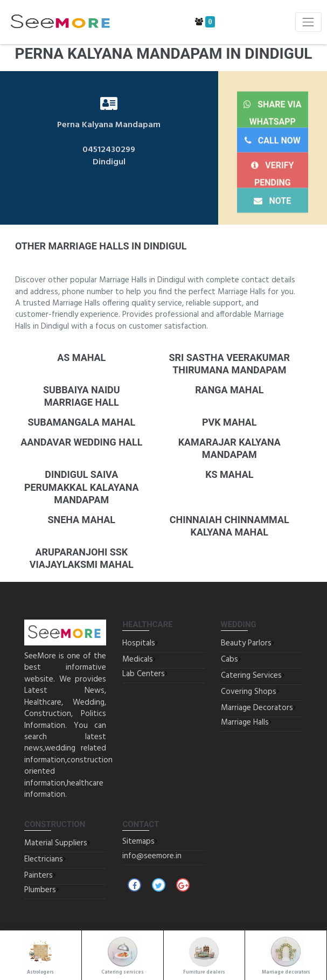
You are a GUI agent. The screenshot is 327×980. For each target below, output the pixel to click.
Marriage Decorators (257, 708)
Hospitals (139, 643)
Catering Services (251, 676)
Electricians (44, 859)
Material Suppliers (56, 843)
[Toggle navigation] (308, 22)
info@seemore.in (152, 856)
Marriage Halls (245, 722)
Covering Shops (249, 692)
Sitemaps (138, 842)
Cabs (229, 659)
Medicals (138, 659)
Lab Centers (144, 674)
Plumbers (40, 890)
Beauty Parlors (246, 643)
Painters (39, 875)
